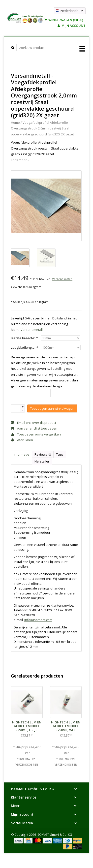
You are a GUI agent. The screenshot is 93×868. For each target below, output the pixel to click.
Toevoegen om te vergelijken (36, 434)
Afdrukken (22, 440)
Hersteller (42, 461)
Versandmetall (32, 330)
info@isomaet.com (38, 620)
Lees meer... (20, 160)
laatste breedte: (24, 338)
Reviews (43, 454)
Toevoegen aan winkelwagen (52, 408)
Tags (60, 454)
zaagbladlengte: (24, 347)
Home (15, 123)
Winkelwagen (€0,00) (64, 20)
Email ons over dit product (33, 423)
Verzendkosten (62, 279)
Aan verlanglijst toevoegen (34, 428)
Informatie (21, 454)
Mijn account (72, 26)
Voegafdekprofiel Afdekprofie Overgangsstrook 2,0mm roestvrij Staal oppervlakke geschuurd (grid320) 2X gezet (42, 128)
